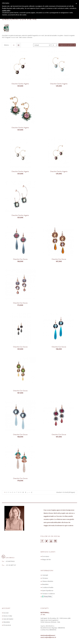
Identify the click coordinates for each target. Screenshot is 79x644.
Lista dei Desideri (8, 619)
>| (31, 492)
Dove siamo (46, 556)
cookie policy (6, 10)
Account (6, 613)
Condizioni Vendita (48, 587)
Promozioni (7, 625)
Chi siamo (45, 578)
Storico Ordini (8, 616)
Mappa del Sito (47, 559)
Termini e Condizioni (48, 594)
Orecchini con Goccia (20, 259)
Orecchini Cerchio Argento (20, 84)
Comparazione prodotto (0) (67, 45)
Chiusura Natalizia (48, 581)
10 (23, 492)
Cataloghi (45, 575)
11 (26, 492)
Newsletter (45, 584)
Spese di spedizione (48, 590)
